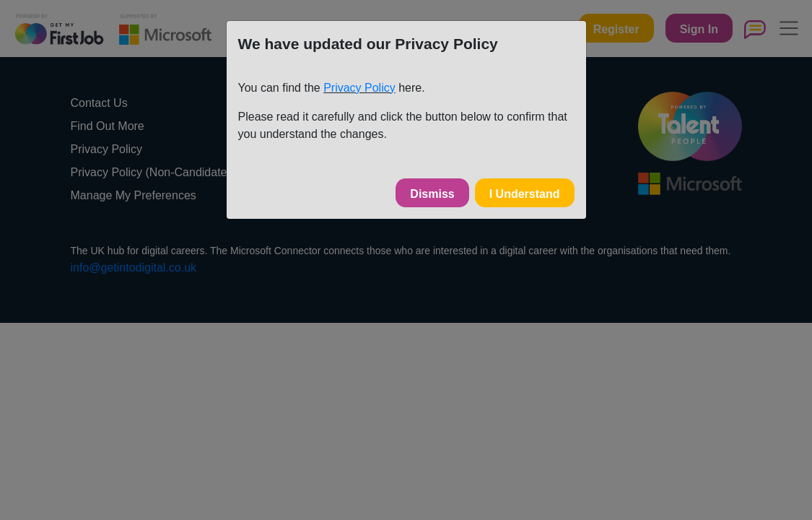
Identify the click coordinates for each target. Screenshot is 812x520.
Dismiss (432, 194)
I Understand (525, 194)
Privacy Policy (359, 88)
